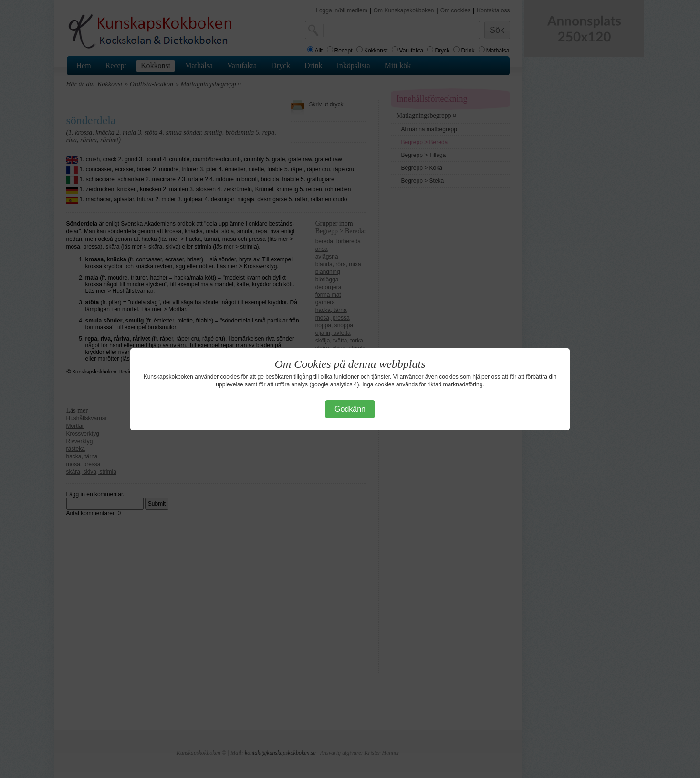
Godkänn (350, 409)
